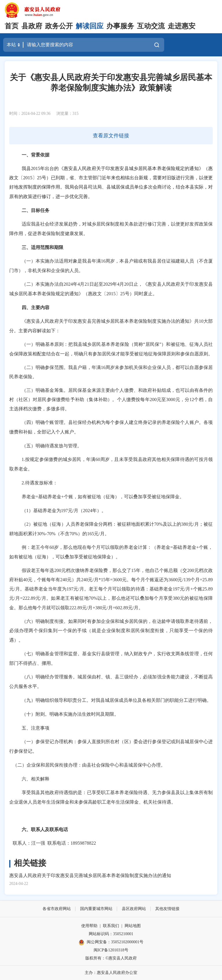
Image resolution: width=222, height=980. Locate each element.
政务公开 (59, 26)
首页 (12, 26)
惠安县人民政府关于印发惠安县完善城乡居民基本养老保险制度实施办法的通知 (90, 875)
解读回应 (90, 26)
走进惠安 (182, 26)
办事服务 (120, 26)
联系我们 (111, 926)
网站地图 (133, 926)
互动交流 (151, 26)
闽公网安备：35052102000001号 (111, 942)
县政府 (32, 26)
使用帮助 (89, 926)
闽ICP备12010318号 (111, 950)
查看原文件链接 (111, 136)
